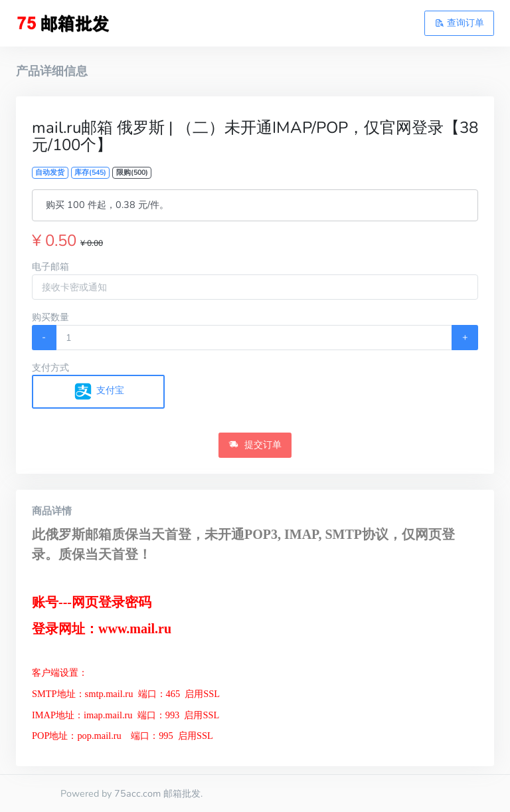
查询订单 (460, 23)
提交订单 (255, 445)
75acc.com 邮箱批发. (158, 793)
